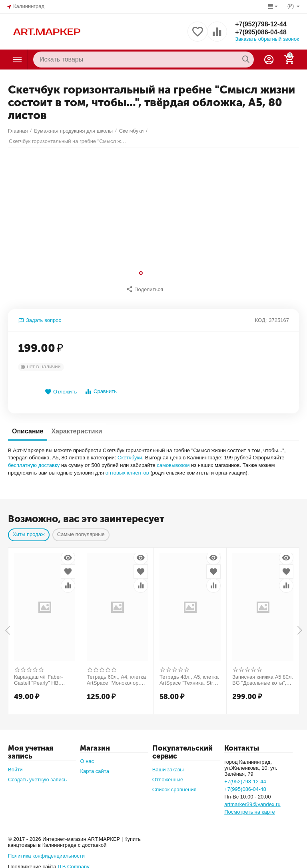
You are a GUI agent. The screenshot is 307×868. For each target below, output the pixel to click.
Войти (15, 766)
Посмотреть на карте (250, 808)
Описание (28, 427)
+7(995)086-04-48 (261, 32)
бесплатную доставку (34, 461)
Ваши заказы (168, 766)
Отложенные (168, 776)
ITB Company (74, 863)
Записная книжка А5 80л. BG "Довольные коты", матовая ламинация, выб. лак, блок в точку (263, 676)
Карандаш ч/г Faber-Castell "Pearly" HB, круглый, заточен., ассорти (38, 676)
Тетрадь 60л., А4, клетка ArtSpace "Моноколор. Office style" (116, 676)
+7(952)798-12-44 (261, 24)
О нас (87, 757)
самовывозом (173, 461)
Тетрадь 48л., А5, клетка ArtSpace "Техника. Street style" (190, 676)
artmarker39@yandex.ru (252, 800)
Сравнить (101, 388)
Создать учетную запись (37, 776)
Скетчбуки (130, 454)
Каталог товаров (18, 60)
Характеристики (77, 427)
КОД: (261, 316)
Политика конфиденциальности (46, 852)
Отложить (61, 388)
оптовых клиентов (127, 469)
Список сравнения (174, 786)
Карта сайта (95, 767)
